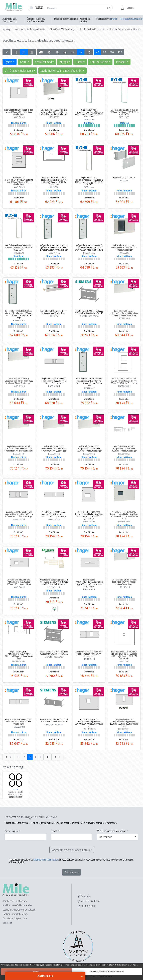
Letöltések (137, 19)
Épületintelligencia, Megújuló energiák (36, 20)
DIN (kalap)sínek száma (19, 71)
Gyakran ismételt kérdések (15, 914)
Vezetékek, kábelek (85, 20)
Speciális (74, 19)
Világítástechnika (104, 19)
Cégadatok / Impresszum (15, 918)
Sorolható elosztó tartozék (92, 29)
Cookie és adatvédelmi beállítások (19, 910)
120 (112, 52)
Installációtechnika (63, 19)
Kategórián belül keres (39, 8)
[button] (129, 8)
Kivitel (24, 62)
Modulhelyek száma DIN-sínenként (61, 71)
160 (120, 52)
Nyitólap (7, 29)
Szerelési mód (43, 62)
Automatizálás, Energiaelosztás (10, 20)
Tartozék (121, 62)
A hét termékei (45, 976)
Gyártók (114, 19)
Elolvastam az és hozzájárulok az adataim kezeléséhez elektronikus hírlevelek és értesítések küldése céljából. (71, 861)
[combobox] (118, 837)
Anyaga (64, 62)
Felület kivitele (99, 62)
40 (98, 52)
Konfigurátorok (125, 19)
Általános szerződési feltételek (17, 905)
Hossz (79, 62)
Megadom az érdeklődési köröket (72, 850)
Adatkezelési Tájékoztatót (46, 860)
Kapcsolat (7, 923)
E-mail (54, 831)
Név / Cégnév (11, 831)
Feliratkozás (72, 872)
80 (105, 52)
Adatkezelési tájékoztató (15, 901)
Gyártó (9, 62)
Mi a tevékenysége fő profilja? (112, 831)
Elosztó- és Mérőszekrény (62, 29)
